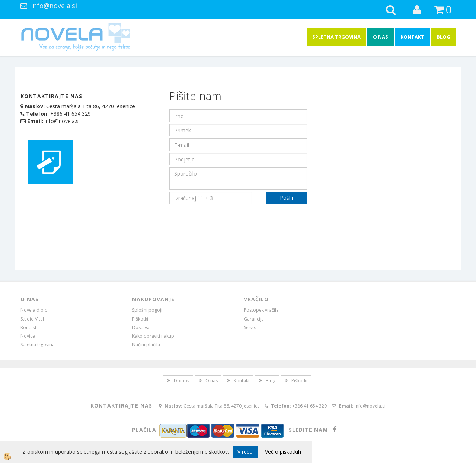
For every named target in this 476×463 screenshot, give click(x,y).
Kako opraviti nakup (153, 336)
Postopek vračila (261, 310)
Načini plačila (146, 345)
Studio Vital (32, 319)
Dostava (141, 327)
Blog (443, 37)
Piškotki (140, 319)
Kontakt (412, 37)
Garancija (254, 319)
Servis (250, 327)
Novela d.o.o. (35, 310)
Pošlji (286, 198)
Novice (28, 336)
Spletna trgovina (336, 37)
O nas (381, 37)
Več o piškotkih (283, 452)
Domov (182, 381)
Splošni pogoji (147, 310)
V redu (245, 452)
